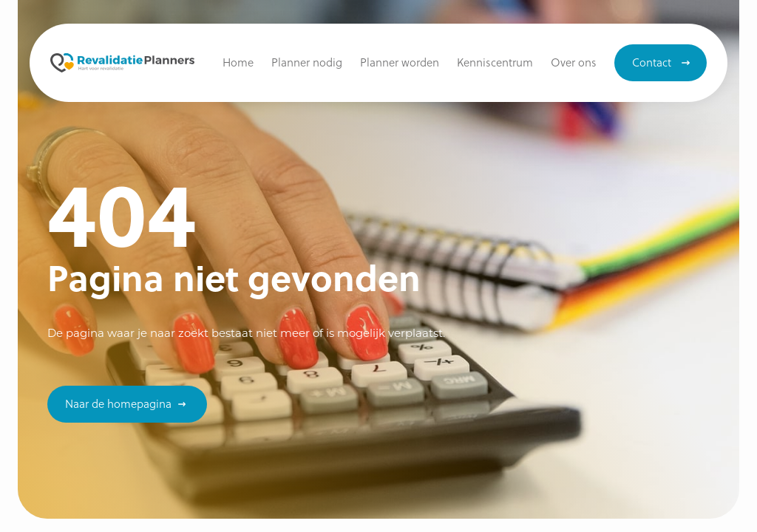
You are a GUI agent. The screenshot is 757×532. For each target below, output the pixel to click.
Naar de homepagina (118, 403)
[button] (495, 63)
